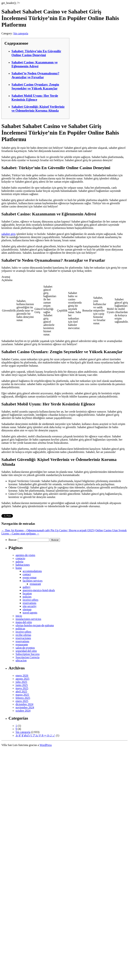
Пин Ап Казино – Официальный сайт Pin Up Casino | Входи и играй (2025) (48, 530)
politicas (20, 629)
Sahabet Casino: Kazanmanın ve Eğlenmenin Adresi (35, 64)
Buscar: (13, 540)
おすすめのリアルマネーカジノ (35, 735)
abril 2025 (21, 691)
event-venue (30, 577)
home (19, 568)
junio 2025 (22, 685)
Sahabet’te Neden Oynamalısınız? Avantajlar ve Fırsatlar (35, 75)
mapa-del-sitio (24, 622)
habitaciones (23, 565)
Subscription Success (28, 654)
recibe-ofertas (23, 635)
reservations (29, 603)
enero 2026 (22, 676)
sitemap (27, 609)
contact (27, 574)
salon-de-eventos (25, 648)
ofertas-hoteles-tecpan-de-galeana (35, 625)
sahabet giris (8, 234)
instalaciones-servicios (28, 619)
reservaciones (23, 638)
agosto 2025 (22, 679)
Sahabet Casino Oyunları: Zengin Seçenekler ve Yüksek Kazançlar (35, 86)
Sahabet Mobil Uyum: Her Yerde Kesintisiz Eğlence (35, 98)
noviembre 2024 (25, 707)
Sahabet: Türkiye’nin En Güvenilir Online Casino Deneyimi (36, 53)
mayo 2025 (22, 688)
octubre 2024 (23, 711)
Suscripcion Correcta (28, 657)
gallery (27, 587)
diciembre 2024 (24, 704)
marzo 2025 (22, 695)
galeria (19, 562)
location (27, 593)
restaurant (35, 584)
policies (27, 597)
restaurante (22, 644)
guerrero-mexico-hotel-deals (39, 590)
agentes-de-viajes (25, 555)
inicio (19, 616)
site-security (30, 606)
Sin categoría (21, 33)
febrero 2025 (23, 698)
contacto (20, 558)
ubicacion (21, 660)
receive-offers (31, 600)
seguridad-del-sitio (26, 651)
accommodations (32, 571)
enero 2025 (22, 701)
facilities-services (33, 581)
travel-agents (30, 613)
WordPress (46, 745)
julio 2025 (21, 682)
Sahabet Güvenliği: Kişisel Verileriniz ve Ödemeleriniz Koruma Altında (38, 109)
